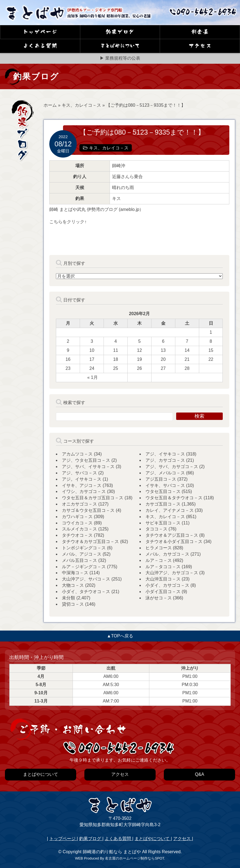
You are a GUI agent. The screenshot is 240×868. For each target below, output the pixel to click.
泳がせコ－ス (159, 598)
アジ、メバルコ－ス (165, 473)
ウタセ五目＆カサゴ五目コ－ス (93, 498)
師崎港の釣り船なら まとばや (112, 852)
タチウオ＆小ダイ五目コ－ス (174, 542)
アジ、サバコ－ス (79, 473)
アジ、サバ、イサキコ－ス (88, 467)
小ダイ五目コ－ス (163, 592)
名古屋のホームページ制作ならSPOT (134, 858)
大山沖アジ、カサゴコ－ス (172, 573)
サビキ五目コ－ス (163, 523)
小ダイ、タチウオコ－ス (86, 592)
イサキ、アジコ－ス (82, 485)
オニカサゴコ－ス (79, 504)
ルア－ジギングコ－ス (84, 567)
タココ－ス (156, 529)
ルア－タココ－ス (163, 567)
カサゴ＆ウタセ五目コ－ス (88, 510)
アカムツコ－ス (77, 454)
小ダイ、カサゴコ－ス (167, 585)
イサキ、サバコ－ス (165, 485)
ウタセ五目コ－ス (163, 491)
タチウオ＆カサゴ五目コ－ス (90, 542)
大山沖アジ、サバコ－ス (86, 579)
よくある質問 (118, 839)
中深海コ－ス (75, 573)
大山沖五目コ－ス (163, 579)
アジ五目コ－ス (161, 479)
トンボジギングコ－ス (84, 548)
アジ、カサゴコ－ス (165, 460)
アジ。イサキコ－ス (82, 479)
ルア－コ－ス (159, 560)
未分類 (68, 598)
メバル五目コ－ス (79, 560)
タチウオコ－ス (77, 535)
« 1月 (93, 377)
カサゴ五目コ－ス (163, 504)
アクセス (182, 839)
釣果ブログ (91, 839)
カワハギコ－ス (77, 517)
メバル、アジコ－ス (82, 554)
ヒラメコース (159, 548)
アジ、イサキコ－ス (165, 454)
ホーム (50, 105)
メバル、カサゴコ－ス (167, 554)
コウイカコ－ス (77, 523)
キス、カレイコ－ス (81, 105)
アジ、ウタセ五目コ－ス (86, 460)
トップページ (63, 839)
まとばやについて (153, 839)
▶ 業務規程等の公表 (120, 58)
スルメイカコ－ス (79, 529)
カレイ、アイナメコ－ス (170, 510)
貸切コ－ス (73, 604)
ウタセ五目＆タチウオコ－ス (174, 498)
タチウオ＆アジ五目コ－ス (172, 535)
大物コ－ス (73, 585)
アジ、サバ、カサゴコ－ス (172, 467)
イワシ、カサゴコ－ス (84, 491)
